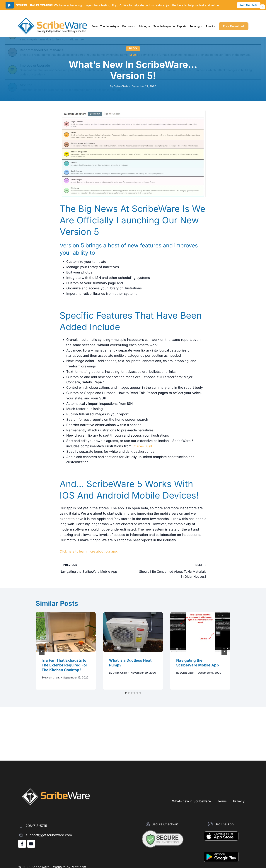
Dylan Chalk (121, 86)
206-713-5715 (36, 826)
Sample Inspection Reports (170, 26)
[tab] (126, 694)
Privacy (239, 801)
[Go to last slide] (42, 652)
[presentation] (66, 633)
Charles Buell (143, 446)
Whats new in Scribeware (189, 801)
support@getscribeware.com (49, 835)
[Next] (224, 652)
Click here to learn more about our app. (91, 551)
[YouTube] (31, 844)
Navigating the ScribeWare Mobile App (95, 568)
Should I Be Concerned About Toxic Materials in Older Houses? (171, 571)
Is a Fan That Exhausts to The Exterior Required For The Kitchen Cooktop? (64, 666)
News (133, 55)
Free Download (234, 26)
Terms (221, 801)
